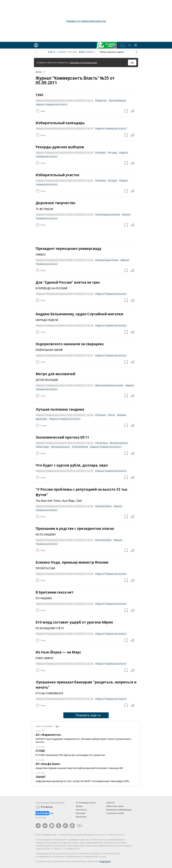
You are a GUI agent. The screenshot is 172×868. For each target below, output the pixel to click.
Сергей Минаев (81, 447)
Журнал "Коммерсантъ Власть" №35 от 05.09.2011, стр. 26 (65, 260)
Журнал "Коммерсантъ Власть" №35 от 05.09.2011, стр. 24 (65, 215)
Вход (122, 45)
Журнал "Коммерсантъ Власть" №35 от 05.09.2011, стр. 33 (65, 471)
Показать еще (88, 715)
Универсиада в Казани (107, 260)
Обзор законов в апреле (112, 52)
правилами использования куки (83, 63)
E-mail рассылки (115, 813)
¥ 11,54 (72, 52)
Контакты (81, 810)
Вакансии (81, 817)
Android (110, 803)
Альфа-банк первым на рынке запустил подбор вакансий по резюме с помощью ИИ (79, 768)
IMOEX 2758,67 (86, 52)
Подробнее (105, 861)
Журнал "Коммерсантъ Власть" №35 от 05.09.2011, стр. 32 (65, 443)
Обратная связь (115, 806)
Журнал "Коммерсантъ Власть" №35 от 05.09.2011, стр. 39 (65, 699)
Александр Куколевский (108, 215)
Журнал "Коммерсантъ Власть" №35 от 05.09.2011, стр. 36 (65, 506)
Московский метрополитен (110, 385)
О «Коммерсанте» (86, 803)
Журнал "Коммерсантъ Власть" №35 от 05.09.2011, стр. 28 (65, 415)
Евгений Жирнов (118, 101)
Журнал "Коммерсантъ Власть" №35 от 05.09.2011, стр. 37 (65, 540)
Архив (79, 806)
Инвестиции (43, 447)
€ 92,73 (62, 52)
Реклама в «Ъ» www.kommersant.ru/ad (86, 21)
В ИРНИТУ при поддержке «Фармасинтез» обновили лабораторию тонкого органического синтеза (83, 740)
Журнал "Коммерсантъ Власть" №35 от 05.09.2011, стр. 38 (65, 574)
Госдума (113, 153)
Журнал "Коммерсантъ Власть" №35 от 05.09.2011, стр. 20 (65, 153)
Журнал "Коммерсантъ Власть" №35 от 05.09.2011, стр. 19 (65, 129)
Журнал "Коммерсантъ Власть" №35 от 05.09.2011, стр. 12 (65, 101)
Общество (102, 101)
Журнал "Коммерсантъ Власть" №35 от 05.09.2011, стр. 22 (65, 181)
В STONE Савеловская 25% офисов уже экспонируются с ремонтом (70, 755)
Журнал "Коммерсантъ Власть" (52, 104)
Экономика (102, 443)
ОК (132, 63)
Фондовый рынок (61, 447)
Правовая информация (119, 810)
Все (57, 726)
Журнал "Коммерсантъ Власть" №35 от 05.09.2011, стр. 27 (65, 355)
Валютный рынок (119, 443)
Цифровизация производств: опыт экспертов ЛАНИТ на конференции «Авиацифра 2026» (83, 781)
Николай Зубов (104, 506)
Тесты (112, 415)
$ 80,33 (51, 52)
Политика (101, 153)
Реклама (81, 813)
